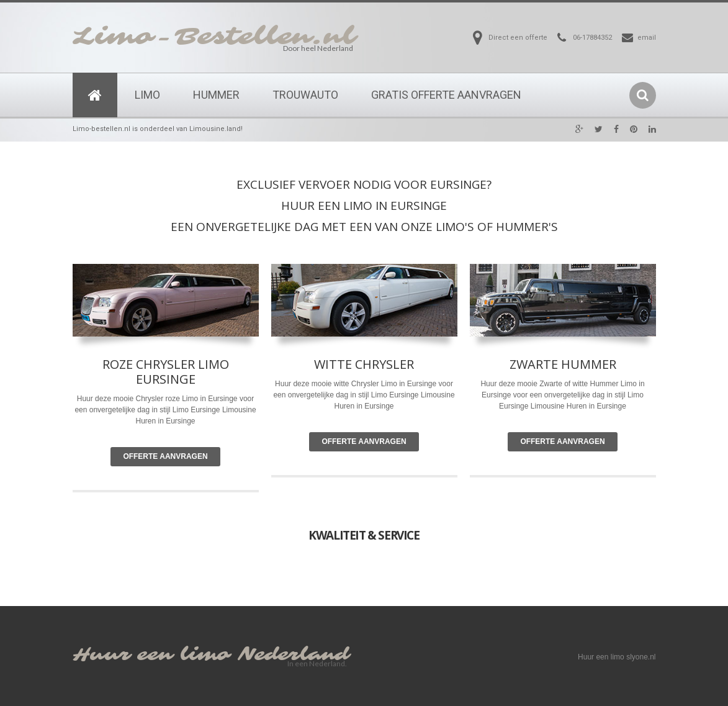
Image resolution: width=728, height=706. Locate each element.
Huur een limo (151, 655)
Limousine (438, 395)
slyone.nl (641, 657)
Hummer (216, 95)
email (647, 38)
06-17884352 (592, 38)
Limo (147, 95)
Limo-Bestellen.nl (214, 37)
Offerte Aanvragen (165, 456)
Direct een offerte (518, 38)
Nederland (294, 655)
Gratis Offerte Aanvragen (446, 95)
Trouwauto (305, 95)
